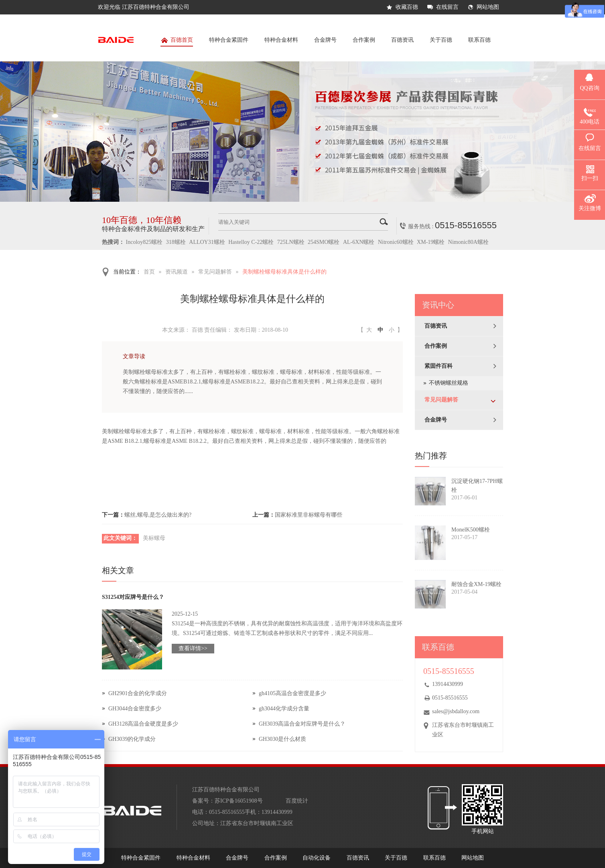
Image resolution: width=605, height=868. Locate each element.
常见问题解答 (215, 272)
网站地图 (488, 7)
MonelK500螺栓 (471, 530)
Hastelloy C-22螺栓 (251, 242)
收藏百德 (407, 7)
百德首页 (177, 42)
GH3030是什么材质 (282, 739)
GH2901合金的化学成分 (138, 693)
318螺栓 (176, 242)
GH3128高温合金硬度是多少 (143, 724)
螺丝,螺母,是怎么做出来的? (158, 515)
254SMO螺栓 (324, 242)
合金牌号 (325, 40)
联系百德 (479, 40)
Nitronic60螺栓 (396, 242)
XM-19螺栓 (431, 242)
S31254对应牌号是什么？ (133, 597)
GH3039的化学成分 (132, 739)
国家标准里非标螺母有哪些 (309, 515)
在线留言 (447, 7)
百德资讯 (402, 40)
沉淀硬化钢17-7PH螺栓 (477, 486)
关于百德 (441, 40)
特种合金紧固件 (229, 40)
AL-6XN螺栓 (359, 242)
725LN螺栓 (291, 242)
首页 (149, 272)
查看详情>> (193, 648)
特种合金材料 (281, 40)
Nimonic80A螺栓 (468, 242)
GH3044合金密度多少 (135, 709)
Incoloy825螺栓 (144, 242)
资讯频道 (177, 272)
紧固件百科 (439, 366)
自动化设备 (317, 858)
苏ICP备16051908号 (239, 801)
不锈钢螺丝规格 (449, 383)
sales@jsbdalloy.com (456, 711)
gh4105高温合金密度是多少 (292, 693)
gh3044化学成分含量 (284, 709)
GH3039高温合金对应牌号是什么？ (302, 724)
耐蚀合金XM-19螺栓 (476, 584)
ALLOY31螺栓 (207, 242)
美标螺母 (154, 538)
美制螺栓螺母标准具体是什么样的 (284, 272)
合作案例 (364, 40)
